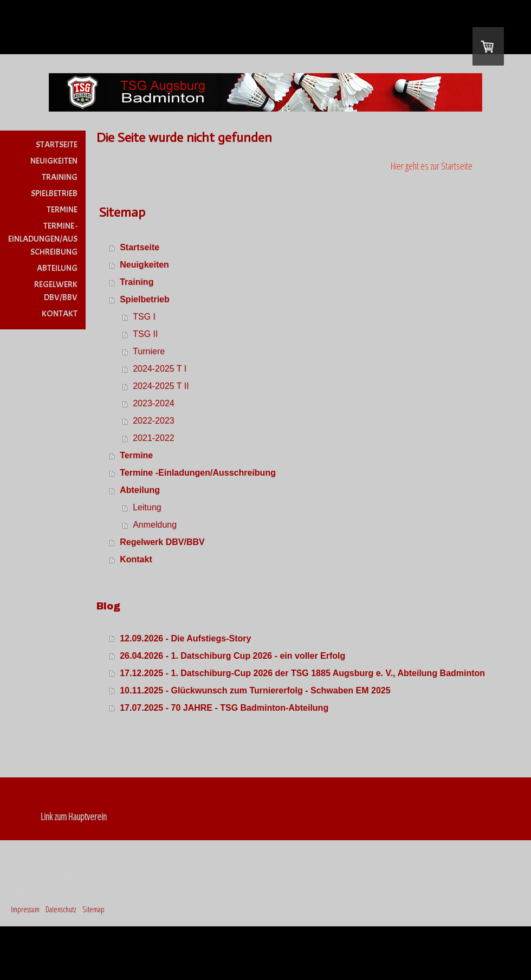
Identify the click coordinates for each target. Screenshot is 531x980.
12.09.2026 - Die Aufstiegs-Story (185, 638)
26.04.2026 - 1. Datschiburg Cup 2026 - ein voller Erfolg (232, 656)
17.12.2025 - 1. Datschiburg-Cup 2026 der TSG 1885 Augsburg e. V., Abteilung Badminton (302, 673)
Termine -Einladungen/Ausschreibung (43, 239)
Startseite (57, 145)
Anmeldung (155, 525)
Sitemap (93, 909)
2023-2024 (154, 403)
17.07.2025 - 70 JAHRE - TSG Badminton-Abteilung (224, 708)
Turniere (149, 351)
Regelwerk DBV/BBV (56, 291)
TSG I (144, 317)
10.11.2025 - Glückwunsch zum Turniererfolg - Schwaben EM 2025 (255, 690)
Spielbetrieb (54, 193)
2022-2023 (154, 421)
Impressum (25, 909)
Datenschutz (61, 909)
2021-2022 (154, 438)
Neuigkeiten (54, 161)
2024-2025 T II (161, 386)
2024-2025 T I (160, 369)
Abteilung (57, 268)
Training (60, 177)
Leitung (147, 507)
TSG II (145, 334)
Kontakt (60, 314)
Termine (62, 210)
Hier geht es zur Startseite (432, 166)
